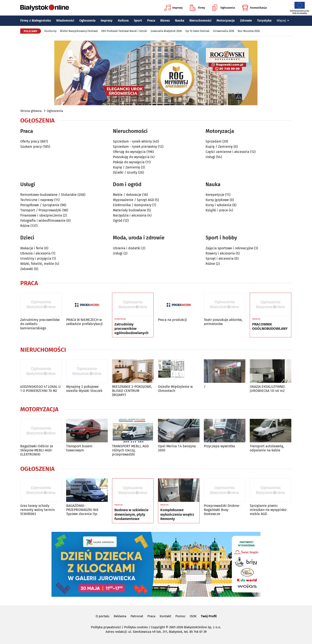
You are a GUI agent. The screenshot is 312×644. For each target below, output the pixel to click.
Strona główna (31, 111)
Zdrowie (246, 20)
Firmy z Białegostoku (36, 20)
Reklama (120, 616)
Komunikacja (254, 8)
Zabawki (27, 269)
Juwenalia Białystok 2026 (166, 31)
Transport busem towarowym (79, 448)
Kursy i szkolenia (218, 205)
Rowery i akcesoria (220, 253)
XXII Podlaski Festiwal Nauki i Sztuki (124, 31)
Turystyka (264, 20)
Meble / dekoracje (127, 195)
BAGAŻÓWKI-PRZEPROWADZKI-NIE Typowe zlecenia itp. (82, 510)
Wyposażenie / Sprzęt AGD (133, 200)
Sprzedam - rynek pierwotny (135, 147)
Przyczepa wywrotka (219, 446)
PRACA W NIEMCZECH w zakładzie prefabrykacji (84, 322)
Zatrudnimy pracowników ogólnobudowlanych (131, 329)
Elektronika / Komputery (132, 205)
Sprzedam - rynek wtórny (132, 141)
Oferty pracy (30, 141)
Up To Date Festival (197, 31)
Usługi (210, 157)
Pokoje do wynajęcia (129, 162)
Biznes (165, 20)
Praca (151, 20)
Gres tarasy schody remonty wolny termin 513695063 (37, 510)
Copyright (158, 627)
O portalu (103, 616)
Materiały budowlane (129, 210)
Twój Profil (209, 616)
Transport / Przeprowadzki (41, 210)
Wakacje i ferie (32, 248)
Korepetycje (215, 195)
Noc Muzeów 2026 (249, 31)
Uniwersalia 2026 (224, 31)
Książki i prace (217, 210)
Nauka (180, 20)
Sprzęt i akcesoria (220, 258)
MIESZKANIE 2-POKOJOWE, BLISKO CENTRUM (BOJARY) (132, 391)
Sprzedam (214, 141)
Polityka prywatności (106, 627)
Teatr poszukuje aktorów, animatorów (223, 322)
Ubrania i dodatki (127, 248)
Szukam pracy (31, 147)
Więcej (283, 20)
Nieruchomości (200, 20)
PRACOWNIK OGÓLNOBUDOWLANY (270, 327)
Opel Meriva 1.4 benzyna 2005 (177, 448)
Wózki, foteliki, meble (37, 264)
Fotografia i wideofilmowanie (43, 221)
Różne (25, 226)
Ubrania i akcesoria (35, 253)
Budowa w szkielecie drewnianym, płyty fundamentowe (131, 514)
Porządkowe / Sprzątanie (40, 205)
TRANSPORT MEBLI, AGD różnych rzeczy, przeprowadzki (130, 450)
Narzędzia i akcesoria (130, 215)
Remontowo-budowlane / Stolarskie (48, 195)
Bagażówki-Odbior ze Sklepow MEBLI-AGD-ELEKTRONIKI (37, 450)
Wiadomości (65, 20)
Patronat (137, 616)
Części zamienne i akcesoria (227, 152)
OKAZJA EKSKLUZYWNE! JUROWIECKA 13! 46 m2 (267, 389)
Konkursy (50, 31)
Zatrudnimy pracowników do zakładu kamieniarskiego (40, 324)
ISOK (193, 616)
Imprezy (173, 8)
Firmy (197, 8)
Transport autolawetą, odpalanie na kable (267, 448)
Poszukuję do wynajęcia (131, 157)
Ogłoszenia (224, 8)
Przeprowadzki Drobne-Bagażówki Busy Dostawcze (222, 510)
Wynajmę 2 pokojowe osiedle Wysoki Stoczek (84, 389)
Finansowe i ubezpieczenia (41, 215)
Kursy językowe (217, 200)
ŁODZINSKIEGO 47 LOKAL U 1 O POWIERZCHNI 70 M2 (41, 389)
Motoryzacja (226, 20)
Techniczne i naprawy (37, 200)
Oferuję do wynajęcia (129, 152)
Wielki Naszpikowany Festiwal (79, 31)
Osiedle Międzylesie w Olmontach (175, 389)
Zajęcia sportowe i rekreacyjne (229, 248)
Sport (138, 20)
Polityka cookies (136, 627)
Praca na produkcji (172, 320)
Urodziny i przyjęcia (36, 258)
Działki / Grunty (125, 172)
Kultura (123, 20)
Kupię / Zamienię (126, 167)
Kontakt (165, 616)
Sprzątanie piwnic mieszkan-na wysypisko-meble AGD (269, 510)
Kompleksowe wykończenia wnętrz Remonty (177, 514)
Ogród (118, 221)
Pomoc (180, 616)
